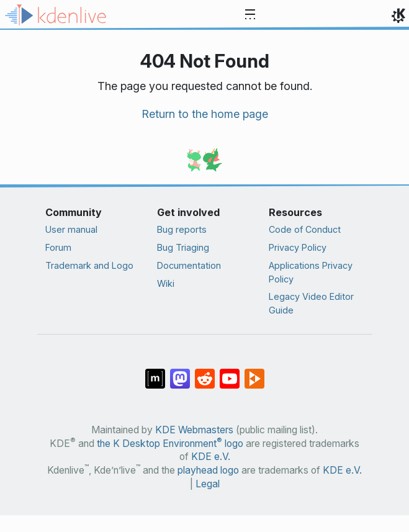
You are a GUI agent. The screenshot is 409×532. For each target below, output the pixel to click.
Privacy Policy (298, 247)
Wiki (166, 283)
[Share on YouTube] (230, 372)
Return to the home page (205, 114)
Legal (208, 484)
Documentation (189, 265)
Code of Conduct (305, 229)
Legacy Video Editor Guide (311, 303)
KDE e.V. (211, 457)
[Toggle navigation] (250, 15)
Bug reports (182, 229)
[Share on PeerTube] (254, 372)
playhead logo (208, 470)
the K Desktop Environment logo (170, 444)
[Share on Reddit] (205, 372)
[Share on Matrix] (155, 372)
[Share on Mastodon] (180, 372)
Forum (58, 247)
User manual (71, 229)
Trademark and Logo (89, 265)
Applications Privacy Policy (311, 272)
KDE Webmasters (194, 430)
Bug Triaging (183, 247)
